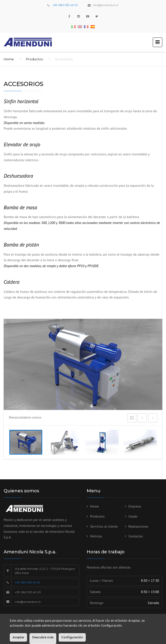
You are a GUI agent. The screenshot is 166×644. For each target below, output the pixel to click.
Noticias (96, 536)
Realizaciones (138, 526)
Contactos (136, 536)
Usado (133, 516)
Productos (34, 59)
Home (9, 59)
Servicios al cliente (104, 526)
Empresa (135, 506)
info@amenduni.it (106, 5)
